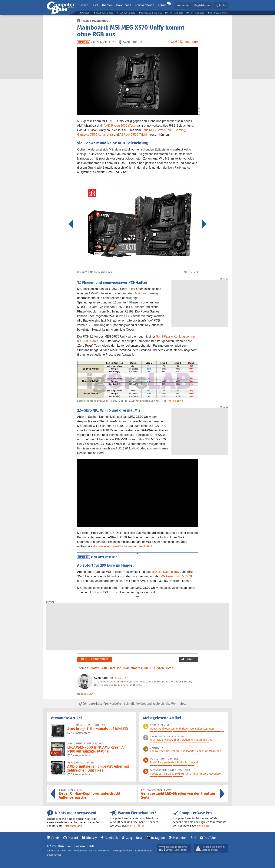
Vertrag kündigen (122, 851)
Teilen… (190, 659)
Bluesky (91, 838)
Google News (134, 838)
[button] (220, 5)
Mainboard (142, 293)
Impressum (53, 851)
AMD (96, 668)
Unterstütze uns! (219, 13)
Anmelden (184, 5)
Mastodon (180, 838)
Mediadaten (80, 851)
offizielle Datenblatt (164, 572)
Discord (73, 838)
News (86, 21)
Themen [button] (107, 5)
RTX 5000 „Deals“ (105, 13)
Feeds (55, 838)
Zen (171, 668)
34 (79, 755)
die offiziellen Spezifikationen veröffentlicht (121, 546)
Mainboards (100, 21)
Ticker (84, 5)
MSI (80, 121)
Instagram (158, 838)
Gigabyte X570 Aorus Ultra (95, 135)
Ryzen (160, 668)
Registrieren (202, 5)
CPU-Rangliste (196, 13)
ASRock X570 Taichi (133, 135)
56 (79, 733)
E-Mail (119, 678)
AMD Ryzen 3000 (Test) (120, 126)
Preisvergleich (144, 5)
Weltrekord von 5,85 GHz (178, 576)
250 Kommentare (95, 659)
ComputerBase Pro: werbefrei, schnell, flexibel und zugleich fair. (132, 704)
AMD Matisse (112, 668)
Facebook (111, 838)
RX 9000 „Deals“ (127, 13)
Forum (162, 5)
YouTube (210, 838)
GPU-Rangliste (175, 13)
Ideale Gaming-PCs (152, 13)
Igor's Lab (174, 401)
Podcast (86, 13)
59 (79, 774)
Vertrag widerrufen (100, 851)
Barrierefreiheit (143, 851)
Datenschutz (54, 855)
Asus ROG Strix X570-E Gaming (163, 130)
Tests (95, 5)
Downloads (124, 5)
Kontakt (66, 851)
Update (84, 42)
